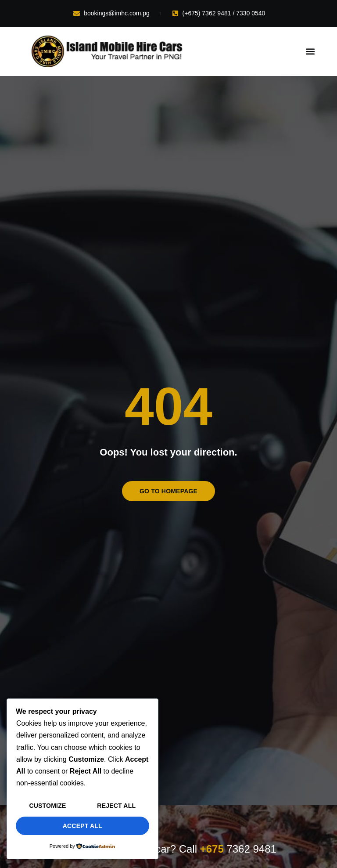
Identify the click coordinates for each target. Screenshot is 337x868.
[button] (310, 52)
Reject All (116, 806)
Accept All (82, 826)
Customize (47, 806)
